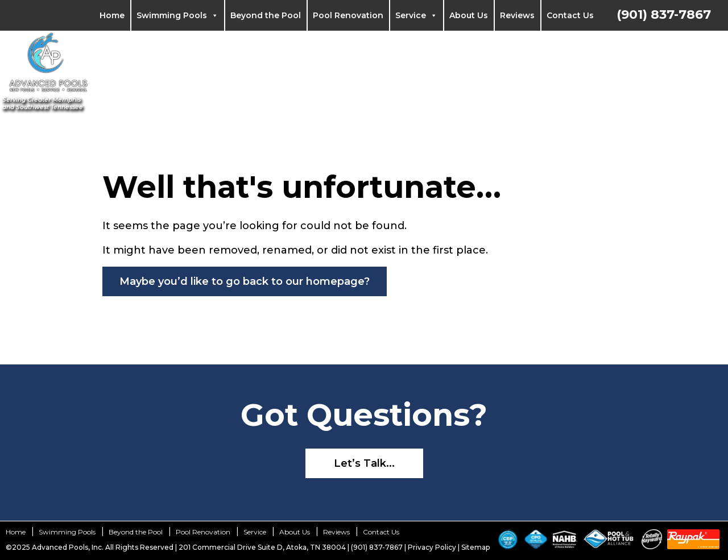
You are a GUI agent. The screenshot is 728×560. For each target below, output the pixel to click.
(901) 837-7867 (664, 14)
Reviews (517, 15)
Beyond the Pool (266, 15)
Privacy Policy (432, 547)
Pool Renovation (348, 15)
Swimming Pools (177, 15)
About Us (469, 15)
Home (112, 15)
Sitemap (475, 547)
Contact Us (570, 15)
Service (416, 15)
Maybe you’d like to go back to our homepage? (245, 281)
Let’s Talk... (364, 463)
